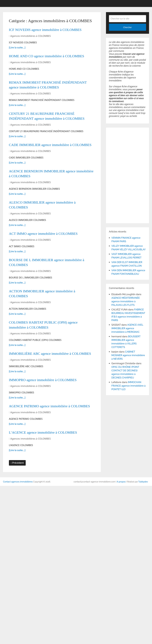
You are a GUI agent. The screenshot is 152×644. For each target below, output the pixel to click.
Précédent (17, 621)
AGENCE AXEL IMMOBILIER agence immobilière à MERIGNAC (127, 328)
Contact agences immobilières (18, 640)
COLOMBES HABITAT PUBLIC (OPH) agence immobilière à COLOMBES (47, 433)
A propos (121, 640)
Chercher (128, 27)
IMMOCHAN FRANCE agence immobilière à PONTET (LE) (129, 386)
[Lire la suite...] (17, 58)
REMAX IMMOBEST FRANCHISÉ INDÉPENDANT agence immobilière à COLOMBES (52, 113)
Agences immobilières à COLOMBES (31, 47)
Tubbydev (143, 640)
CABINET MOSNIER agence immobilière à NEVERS (128, 355)
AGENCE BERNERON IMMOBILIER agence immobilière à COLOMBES (51, 240)
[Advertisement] (118, 175)
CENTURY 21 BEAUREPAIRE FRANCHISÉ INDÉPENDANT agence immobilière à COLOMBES (49, 158)
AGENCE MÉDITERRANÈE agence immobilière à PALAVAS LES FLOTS (126, 301)
